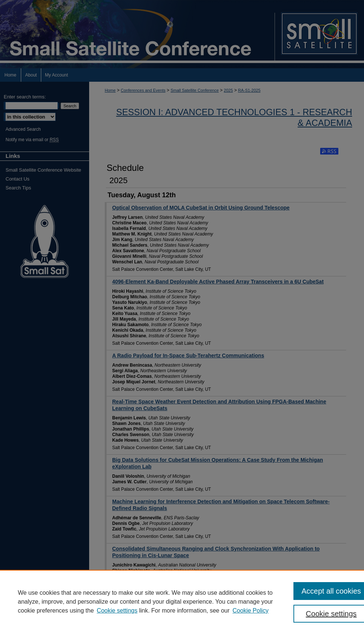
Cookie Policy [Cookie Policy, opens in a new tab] (251, 611)
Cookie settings (117, 611)
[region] (182, 601)
